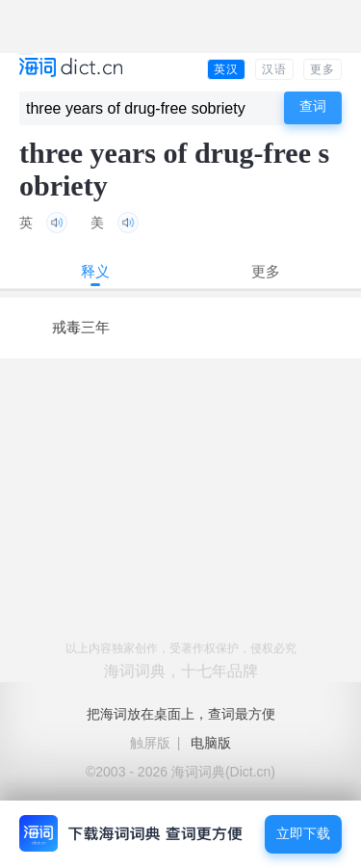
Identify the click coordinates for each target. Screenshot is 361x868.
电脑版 (211, 743)
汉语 (274, 69)
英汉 (226, 69)
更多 (322, 69)
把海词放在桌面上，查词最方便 (181, 714)
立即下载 (303, 834)
